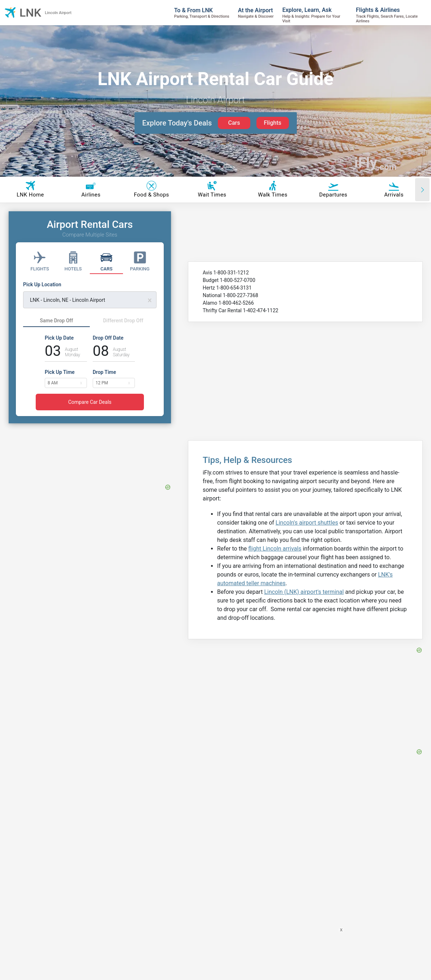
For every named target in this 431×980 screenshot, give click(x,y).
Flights (272, 123)
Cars (234, 123)
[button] (81, 383)
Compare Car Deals (90, 402)
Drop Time (104, 372)
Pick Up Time (60, 372)
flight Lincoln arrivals (275, 549)
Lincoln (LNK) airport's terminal (304, 592)
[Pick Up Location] (90, 295)
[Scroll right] (422, 190)
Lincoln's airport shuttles (307, 523)
